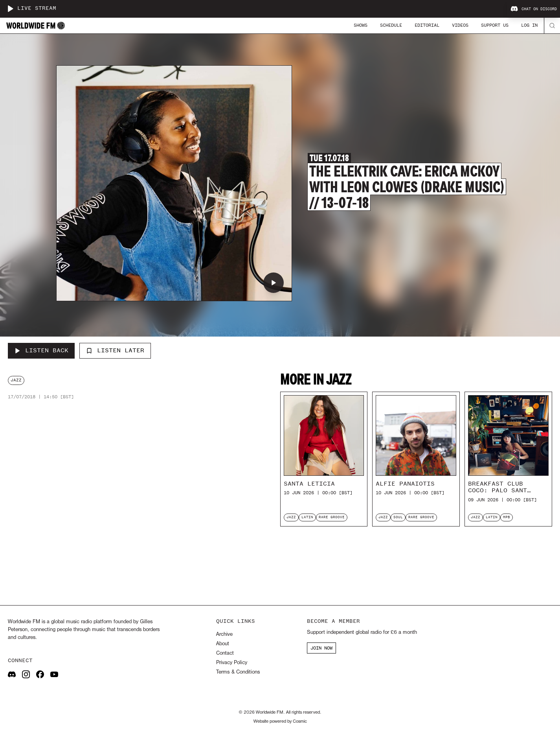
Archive (224, 634)
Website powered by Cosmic (280, 722)
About (223, 644)
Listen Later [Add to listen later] (115, 350)
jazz (16, 380)
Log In (529, 25)
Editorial (427, 25)
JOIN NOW (321, 648)
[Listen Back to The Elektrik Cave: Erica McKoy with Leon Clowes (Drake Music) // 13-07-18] (41, 351)
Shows (361, 25)
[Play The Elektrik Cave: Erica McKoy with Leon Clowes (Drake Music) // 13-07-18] (274, 283)
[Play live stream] (10, 9)
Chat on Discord (534, 9)
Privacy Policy (232, 663)
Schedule (391, 25)
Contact (225, 653)
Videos (460, 25)
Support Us (495, 25)
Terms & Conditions (238, 672)
